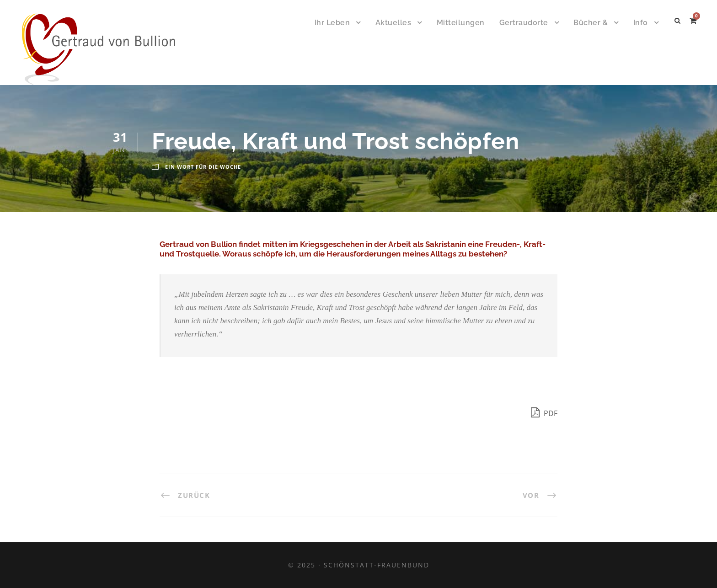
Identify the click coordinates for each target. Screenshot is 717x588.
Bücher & (591, 23)
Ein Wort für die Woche (203, 167)
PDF (544, 412)
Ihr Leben (332, 23)
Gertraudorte (524, 23)
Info (641, 23)
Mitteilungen (461, 23)
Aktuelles (393, 23)
